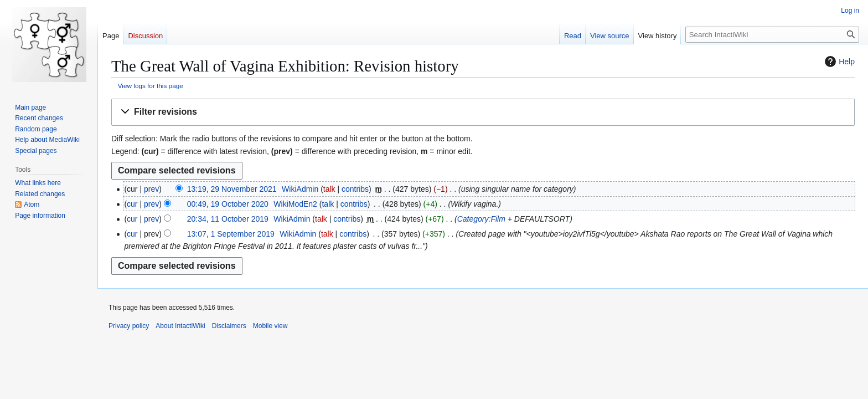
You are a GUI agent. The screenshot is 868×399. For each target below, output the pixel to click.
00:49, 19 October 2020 (228, 204)
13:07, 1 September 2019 (231, 234)
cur (132, 204)
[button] (483, 112)
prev (151, 189)
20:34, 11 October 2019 (228, 219)
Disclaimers (229, 326)
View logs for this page (151, 86)
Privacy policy (129, 326)
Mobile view (270, 326)
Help (838, 62)
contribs (355, 189)
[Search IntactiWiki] (772, 35)
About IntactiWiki (180, 326)
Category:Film (481, 219)
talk (329, 189)
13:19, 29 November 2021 (232, 189)
